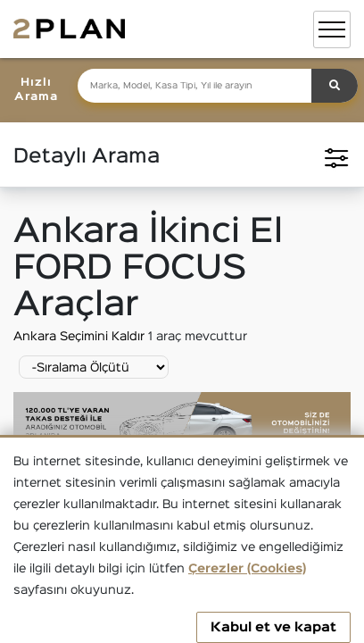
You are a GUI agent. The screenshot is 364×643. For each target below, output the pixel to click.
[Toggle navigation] (332, 29)
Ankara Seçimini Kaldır (81, 337)
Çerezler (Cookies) (247, 569)
